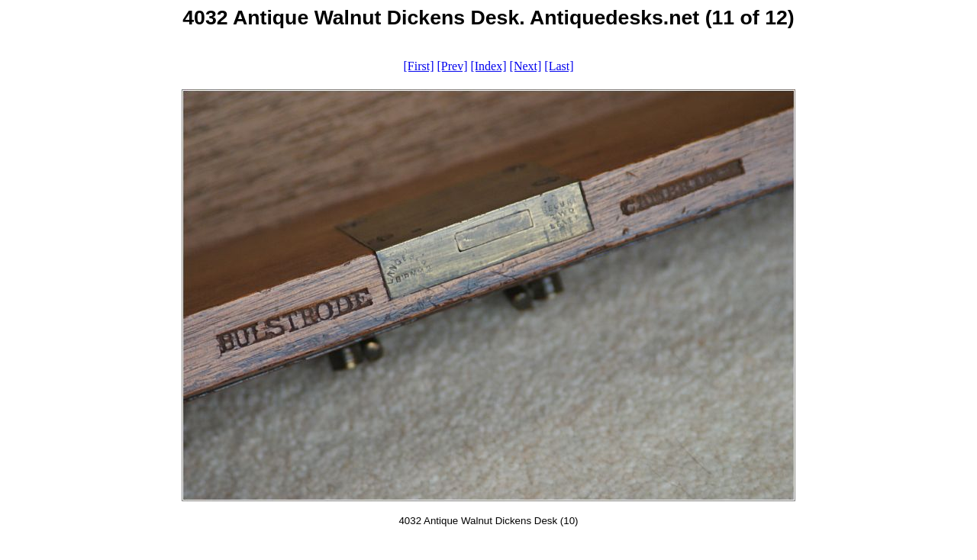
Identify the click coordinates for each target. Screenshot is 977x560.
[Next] (526, 66)
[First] (418, 66)
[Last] (559, 66)
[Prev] (452, 66)
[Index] (488, 66)
